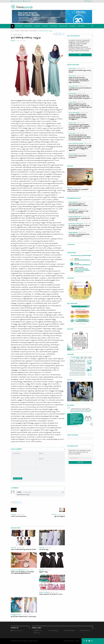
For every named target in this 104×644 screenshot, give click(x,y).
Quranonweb (19, 26)
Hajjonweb (72, 26)
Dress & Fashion (33, 31)
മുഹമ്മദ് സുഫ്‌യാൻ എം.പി (75, 217)
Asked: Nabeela (73, 154)
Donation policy (85, 631)
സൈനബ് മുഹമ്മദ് (73, 210)
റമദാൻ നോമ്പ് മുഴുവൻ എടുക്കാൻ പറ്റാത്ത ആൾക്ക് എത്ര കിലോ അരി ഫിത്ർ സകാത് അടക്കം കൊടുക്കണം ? (80, 97)
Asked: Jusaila (72, 123)
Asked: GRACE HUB (74, 86)
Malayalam (89, 1)
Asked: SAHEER (73, 102)
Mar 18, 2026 (81, 69)
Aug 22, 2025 (82, 232)
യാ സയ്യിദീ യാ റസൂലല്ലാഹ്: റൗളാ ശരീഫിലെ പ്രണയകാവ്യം (79, 212)
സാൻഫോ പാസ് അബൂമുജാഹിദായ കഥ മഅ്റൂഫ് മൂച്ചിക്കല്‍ (79, 235)
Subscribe (80, 462)
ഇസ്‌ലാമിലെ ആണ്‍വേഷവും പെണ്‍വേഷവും (24, 617)
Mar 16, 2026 (83, 86)
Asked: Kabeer (72, 69)
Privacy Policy (53, 631)
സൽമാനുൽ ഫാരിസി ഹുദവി (76, 224)
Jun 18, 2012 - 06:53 (21, 41)
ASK (80, 55)
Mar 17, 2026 (81, 76)
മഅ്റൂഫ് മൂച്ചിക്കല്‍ (73, 202)
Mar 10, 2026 (88, 144)
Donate (77, 641)
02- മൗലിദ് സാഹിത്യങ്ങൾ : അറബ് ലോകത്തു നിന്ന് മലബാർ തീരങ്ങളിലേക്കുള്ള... (79, 227)
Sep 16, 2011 (21, 515)
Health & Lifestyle (24, 31)
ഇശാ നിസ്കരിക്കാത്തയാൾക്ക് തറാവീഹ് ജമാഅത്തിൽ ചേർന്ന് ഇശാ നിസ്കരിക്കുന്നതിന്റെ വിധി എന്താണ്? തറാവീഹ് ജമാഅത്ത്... (80, 138)
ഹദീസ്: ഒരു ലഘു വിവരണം (19, 517)
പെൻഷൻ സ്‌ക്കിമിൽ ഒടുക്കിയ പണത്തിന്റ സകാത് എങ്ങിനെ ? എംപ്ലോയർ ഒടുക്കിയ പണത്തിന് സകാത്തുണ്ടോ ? (78, 117)
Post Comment (18, 478)
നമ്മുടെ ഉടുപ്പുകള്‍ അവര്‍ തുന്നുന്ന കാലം (51, 594)
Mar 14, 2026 (82, 93)
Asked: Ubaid (72, 133)
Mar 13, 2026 (81, 102)
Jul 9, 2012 (48, 547)
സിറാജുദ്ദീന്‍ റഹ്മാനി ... (17, 615)
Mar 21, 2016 (21, 547)
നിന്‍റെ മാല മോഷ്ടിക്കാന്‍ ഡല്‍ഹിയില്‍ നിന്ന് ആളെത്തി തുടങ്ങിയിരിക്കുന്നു (22, 573)
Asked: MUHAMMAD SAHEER (76, 144)
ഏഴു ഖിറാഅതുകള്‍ (60, 517)
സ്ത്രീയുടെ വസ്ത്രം (43, 572)
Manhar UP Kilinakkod (44, 593)
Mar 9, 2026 (81, 154)
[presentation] (24, 472)
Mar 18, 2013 (29, 570)
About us (37, 633)
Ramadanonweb (63, 26)
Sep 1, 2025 (86, 216)
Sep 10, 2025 (83, 209)
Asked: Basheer (73, 94)
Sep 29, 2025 (82, 202)
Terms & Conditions (69, 641)
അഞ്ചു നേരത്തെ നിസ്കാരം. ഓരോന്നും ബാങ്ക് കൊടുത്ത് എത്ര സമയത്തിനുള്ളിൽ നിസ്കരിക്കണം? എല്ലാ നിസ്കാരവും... (79, 80)
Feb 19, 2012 (27, 615)
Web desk (13, 41)
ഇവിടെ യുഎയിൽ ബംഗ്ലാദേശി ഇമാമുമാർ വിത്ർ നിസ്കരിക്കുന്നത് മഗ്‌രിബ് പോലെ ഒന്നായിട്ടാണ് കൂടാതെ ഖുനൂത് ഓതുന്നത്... (80, 107)
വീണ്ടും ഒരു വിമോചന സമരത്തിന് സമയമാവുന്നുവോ (78, 190)
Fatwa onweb (81, 26)
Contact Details (70, 631)
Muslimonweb (53, 26)
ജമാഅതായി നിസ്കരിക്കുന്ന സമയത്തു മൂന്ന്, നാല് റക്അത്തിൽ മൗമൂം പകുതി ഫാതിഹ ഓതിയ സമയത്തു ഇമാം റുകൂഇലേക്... (80, 148)
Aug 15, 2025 (77, 188)
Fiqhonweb (37, 26)
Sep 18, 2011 (61, 515)
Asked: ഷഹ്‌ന (72, 76)
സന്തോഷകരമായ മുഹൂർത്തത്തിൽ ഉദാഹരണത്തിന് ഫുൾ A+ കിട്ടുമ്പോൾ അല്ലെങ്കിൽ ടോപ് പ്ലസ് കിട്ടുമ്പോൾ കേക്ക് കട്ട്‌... (79, 127)
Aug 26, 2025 (88, 224)
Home (12, 31)
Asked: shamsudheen (74, 113)
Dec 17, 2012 (55, 592)
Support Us (37, 631)
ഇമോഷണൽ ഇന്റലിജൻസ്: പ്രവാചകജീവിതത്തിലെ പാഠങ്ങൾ (78, 205)
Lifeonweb (45, 26)
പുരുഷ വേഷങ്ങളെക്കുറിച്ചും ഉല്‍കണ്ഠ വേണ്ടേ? (24, 550)
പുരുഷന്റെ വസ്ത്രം (44, 550)
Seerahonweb (28, 26)
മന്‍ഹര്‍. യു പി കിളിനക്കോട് (18, 570)
